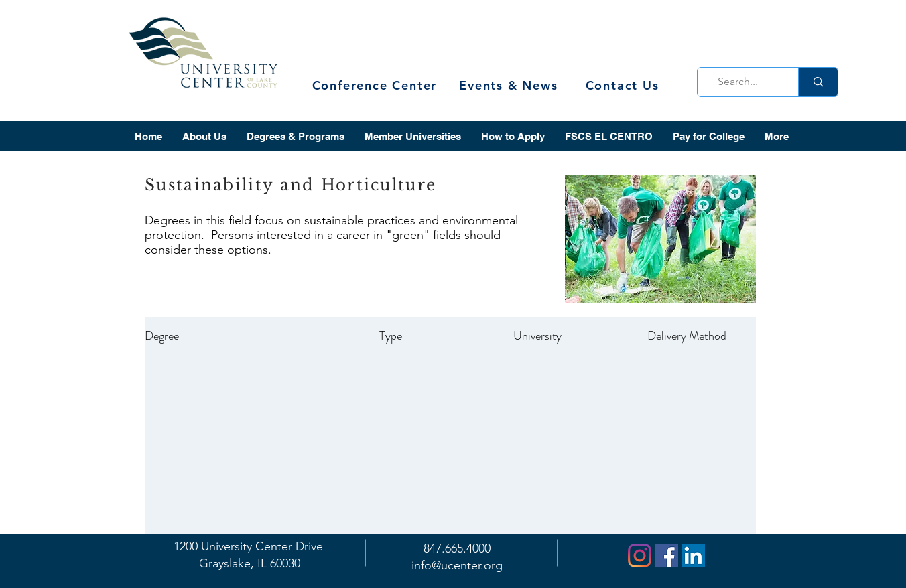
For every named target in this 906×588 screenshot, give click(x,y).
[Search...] (744, 82)
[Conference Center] (376, 85)
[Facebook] (666, 556)
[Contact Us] (624, 85)
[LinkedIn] (693, 556)
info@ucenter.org (457, 565)
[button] (204, 136)
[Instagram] (640, 556)
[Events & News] (510, 85)
